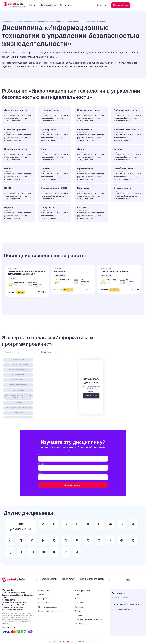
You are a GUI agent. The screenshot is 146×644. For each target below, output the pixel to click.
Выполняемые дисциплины (22, 21)
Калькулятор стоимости (92, 579)
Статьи (91, 213)
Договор (78, 615)
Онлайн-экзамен (128, 174)
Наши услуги (69, 579)
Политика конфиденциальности (88, 619)
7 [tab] (84, 304)
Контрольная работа (91, 115)
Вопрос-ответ (44, 603)
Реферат (18, 174)
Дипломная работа (18, 115)
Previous (4, 283)
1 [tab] (62, 304)
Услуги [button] (32, 5)
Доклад (91, 154)
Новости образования (48, 607)
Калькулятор (65, 5)
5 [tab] (77, 304)
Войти (99, 5)
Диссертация (55, 135)
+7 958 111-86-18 (122, 597)
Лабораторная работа (128, 115)
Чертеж (18, 213)
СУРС (18, 193)
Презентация (91, 174)
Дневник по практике (128, 135)
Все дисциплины (21, 526)
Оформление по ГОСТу (55, 193)
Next (140, 283)
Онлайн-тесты (128, 193)
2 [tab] (66, 304)
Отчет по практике (18, 135)
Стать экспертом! (91, 396)
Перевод (55, 174)
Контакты (79, 607)
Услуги (41, 594)
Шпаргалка (55, 213)
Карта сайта (80, 624)
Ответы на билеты (18, 154)
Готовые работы (49, 5)
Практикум (91, 193)
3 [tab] (69, 304)
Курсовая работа (55, 115)
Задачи (128, 154)
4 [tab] (73, 304)
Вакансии (79, 603)
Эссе (55, 154)
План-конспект (91, 135)
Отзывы (78, 611)
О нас (77, 594)
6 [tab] (80, 304)
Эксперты (79, 599)
